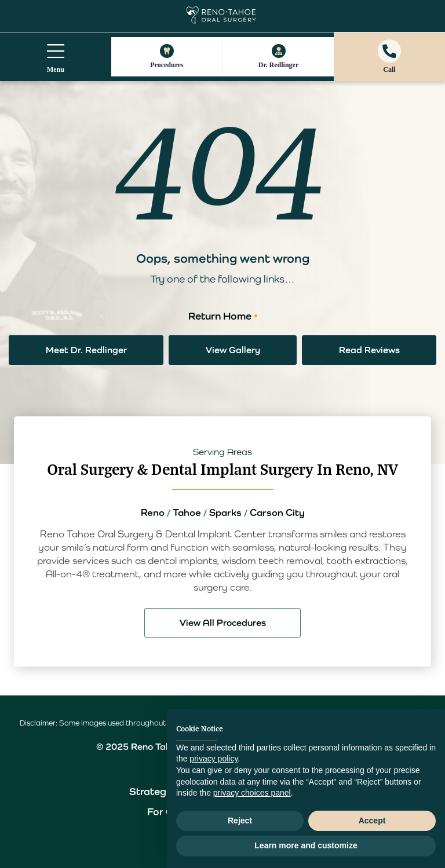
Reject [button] (240, 821)
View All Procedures (223, 623)
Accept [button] (372, 821)
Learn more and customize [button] (306, 845)
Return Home (220, 316)
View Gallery (233, 350)
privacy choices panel (252, 793)
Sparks (225, 512)
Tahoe (187, 512)
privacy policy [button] (214, 759)
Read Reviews (369, 350)
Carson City (277, 512)
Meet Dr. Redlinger (86, 350)
